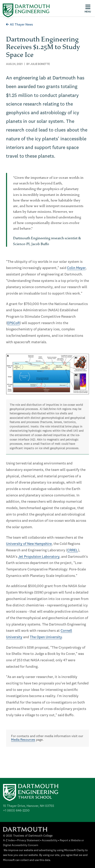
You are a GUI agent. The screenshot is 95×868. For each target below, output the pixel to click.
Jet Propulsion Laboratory (39, 557)
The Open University (46, 637)
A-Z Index (9, 841)
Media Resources (23, 740)
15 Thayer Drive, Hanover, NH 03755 (29, 806)
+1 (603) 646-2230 (16, 811)
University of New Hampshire (29, 544)
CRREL (73, 550)
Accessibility (50, 841)
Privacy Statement (28, 841)
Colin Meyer (76, 268)
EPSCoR (13, 323)
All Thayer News (20, 25)
